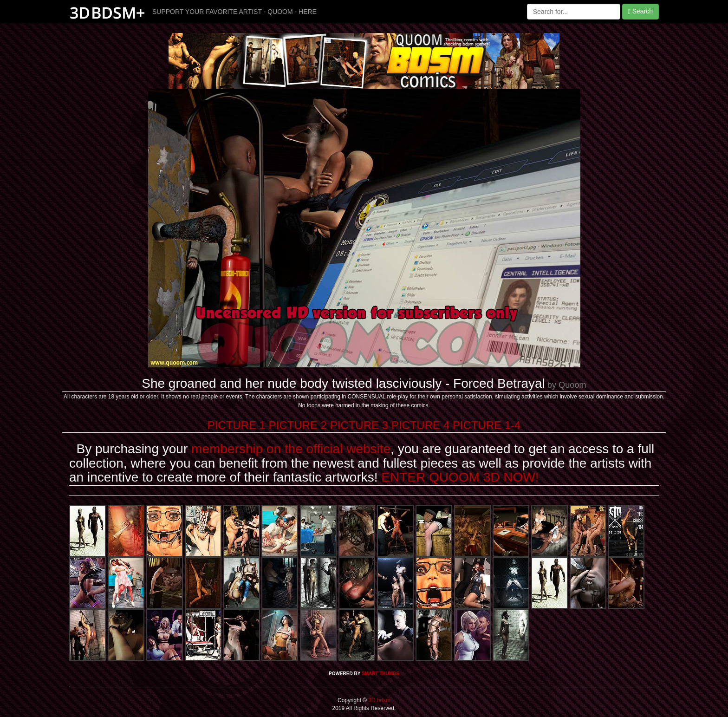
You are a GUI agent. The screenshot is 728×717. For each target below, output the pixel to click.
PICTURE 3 (359, 425)
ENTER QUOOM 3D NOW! (460, 477)
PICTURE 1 (237, 425)
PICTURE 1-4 (487, 425)
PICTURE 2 (298, 425)
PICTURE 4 (420, 425)
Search (640, 11)
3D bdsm (379, 700)
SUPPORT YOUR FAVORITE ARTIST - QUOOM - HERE (234, 12)
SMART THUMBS (380, 674)
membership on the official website (291, 449)
